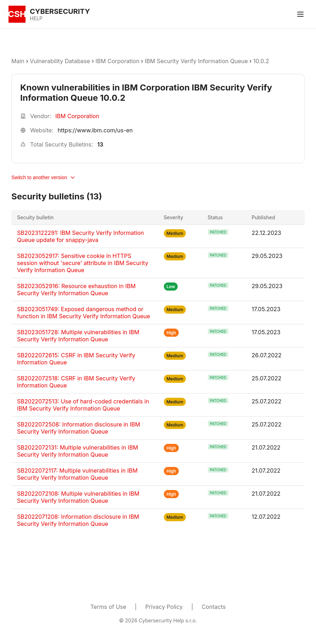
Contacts (214, 607)
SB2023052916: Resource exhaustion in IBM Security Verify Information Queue (76, 290)
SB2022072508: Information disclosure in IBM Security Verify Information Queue (79, 428)
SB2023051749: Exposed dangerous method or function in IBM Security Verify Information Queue (84, 313)
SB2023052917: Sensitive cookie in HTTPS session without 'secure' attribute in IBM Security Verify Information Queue (83, 263)
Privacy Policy (164, 607)
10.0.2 (261, 61)
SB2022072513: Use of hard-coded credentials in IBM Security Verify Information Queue (83, 405)
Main (18, 61)
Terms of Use (108, 607)
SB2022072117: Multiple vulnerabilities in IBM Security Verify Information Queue (77, 474)
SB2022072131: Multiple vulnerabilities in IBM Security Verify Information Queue (77, 451)
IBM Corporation (118, 61)
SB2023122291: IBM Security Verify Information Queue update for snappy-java (81, 236)
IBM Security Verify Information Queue (196, 61)
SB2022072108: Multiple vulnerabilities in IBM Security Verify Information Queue (78, 497)
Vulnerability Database (60, 61)
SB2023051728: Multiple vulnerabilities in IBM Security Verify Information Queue (78, 336)
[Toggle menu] (300, 14)
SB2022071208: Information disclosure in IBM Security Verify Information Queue (78, 520)
